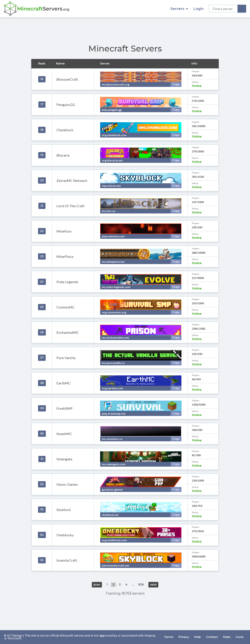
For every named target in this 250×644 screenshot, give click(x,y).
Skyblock (64, 510)
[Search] (242, 9)
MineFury (64, 231)
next (153, 585)
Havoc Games (67, 484)
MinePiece (65, 256)
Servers (179, 9)
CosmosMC (66, 307)
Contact (212, 637)
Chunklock (65, 130)
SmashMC (64, 434)
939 (141, 585)
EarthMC (64, 383)
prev (97, 585)
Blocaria (63, 155)
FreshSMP (64, 408)
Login (199, 9)
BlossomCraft (67, 79)
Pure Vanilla (66, 358)
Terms (169, 637)
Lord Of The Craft (70, 206)
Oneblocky (65, 535)
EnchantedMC (68, 332)
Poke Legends (67, 282)
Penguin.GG (66, 105)
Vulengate (64, 459)
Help (197, 637)
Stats (227, 637)
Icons (240, 637)
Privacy (184, 637)
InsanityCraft (67, 560)
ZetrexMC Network (72, 181)
